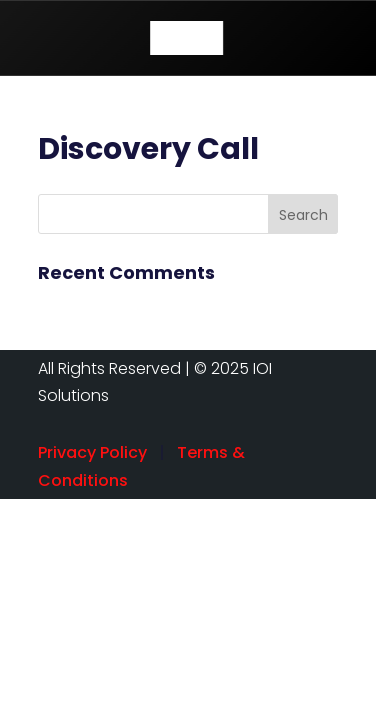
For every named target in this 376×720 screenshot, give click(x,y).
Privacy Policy (92, 452)
